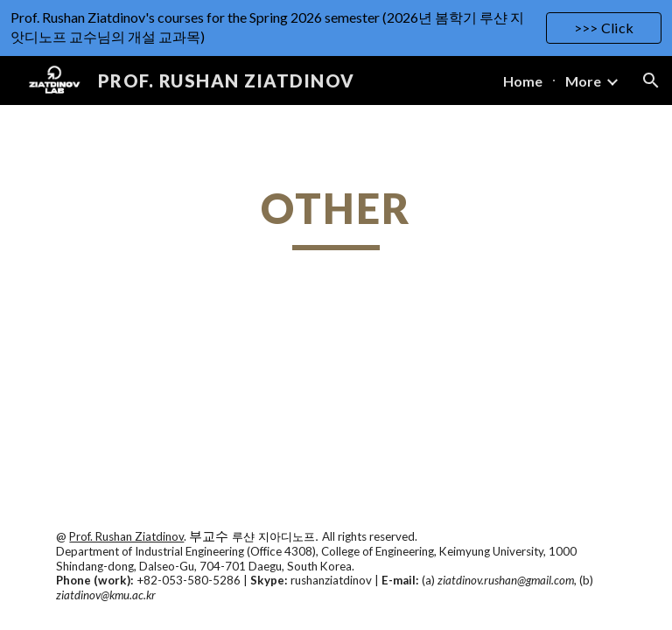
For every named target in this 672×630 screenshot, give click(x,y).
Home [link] (523, 81)
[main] (336, 216)
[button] (651, 80)
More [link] (583, 81)
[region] (336, 28)
